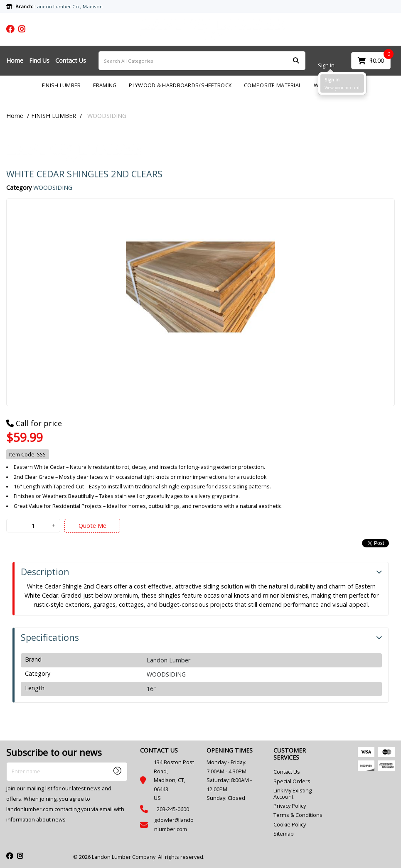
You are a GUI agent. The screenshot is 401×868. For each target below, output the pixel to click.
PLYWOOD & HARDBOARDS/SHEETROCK (180, 85)
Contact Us (71, 60)
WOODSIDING (107, 116)
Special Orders (292, 781)
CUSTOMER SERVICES (290, 754)
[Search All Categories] (202, 61)
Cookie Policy (290, 825)
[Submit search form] (296, 61)
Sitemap (284, 834)
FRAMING (105, 85)
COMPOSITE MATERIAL (273, 85)
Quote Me (92, 526)
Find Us (39, 60)
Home (15, 60)
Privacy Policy (290, 806)
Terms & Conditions (298, 815)
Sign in (332, 80)
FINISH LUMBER (62, 85)
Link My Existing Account (293, 793)
